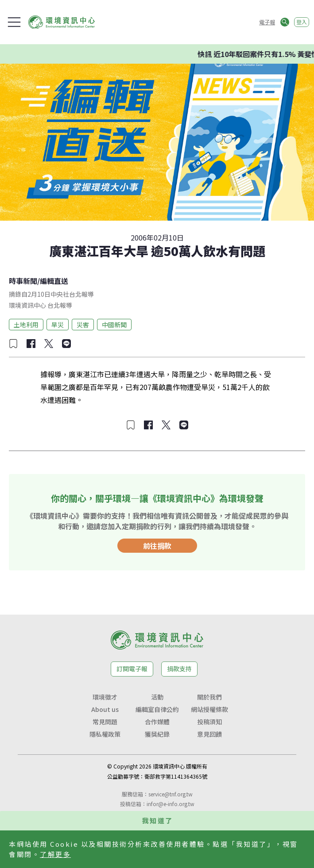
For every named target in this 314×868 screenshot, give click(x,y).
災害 (83, 325)
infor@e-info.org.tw (171, 804)
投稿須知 (209, 722)
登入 (302, 22)
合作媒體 (157, 722)
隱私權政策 (105, 734)
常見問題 (105, 722)
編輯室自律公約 (157, 709)
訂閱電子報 (132, 669)
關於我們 (209, 697)
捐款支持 (179, 669)
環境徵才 (105, 697)
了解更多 (55, 854)
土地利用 (26, 325)
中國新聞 (114, 325)
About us (105, 709)
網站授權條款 (209, 709)
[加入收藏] (13, 344)
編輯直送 (54, 281)
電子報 (267, 22)
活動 (157, 697)
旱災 (58, 325)
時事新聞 (23, 281)
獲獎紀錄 (157, 734)
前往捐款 (157, 546)
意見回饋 (209, 734)
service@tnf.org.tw (171, 794)
